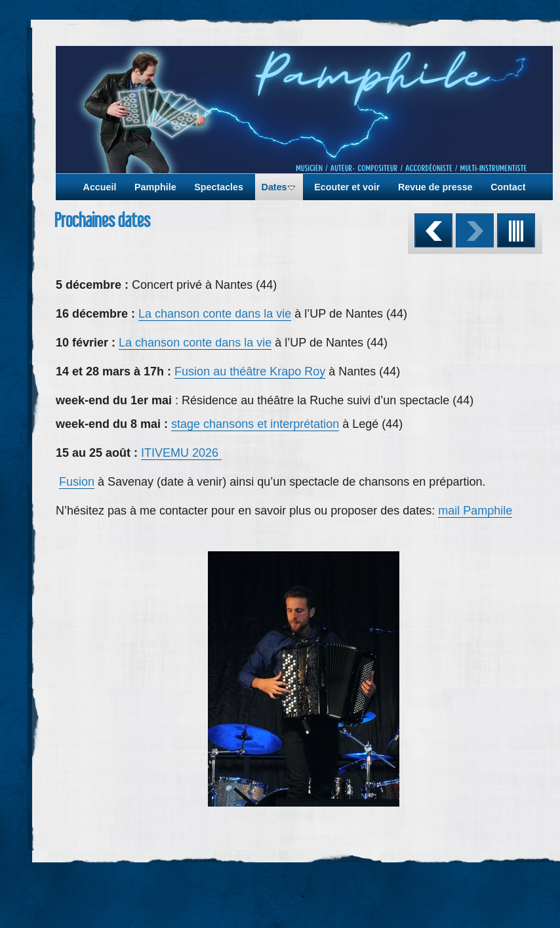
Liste (516, 230)
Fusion (77, 482)
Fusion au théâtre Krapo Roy (250, 371)
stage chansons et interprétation (255, 424)
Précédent (433, 230)
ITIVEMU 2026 (181, 453)
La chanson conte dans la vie (215, 314)
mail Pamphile (475, 511)
